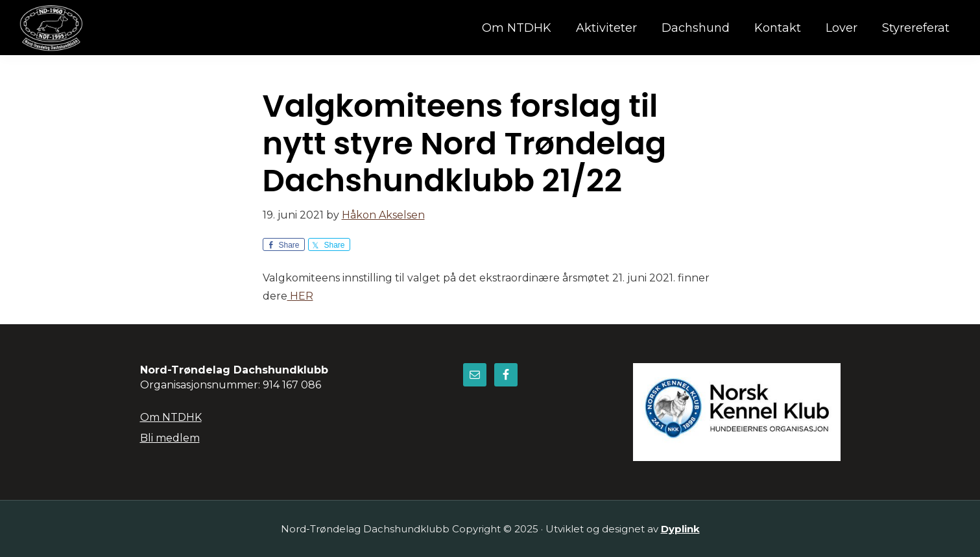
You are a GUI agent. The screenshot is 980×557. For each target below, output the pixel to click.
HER (300, 296)
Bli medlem (170, 438)
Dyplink (680, 529)
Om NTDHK (171, 417)
